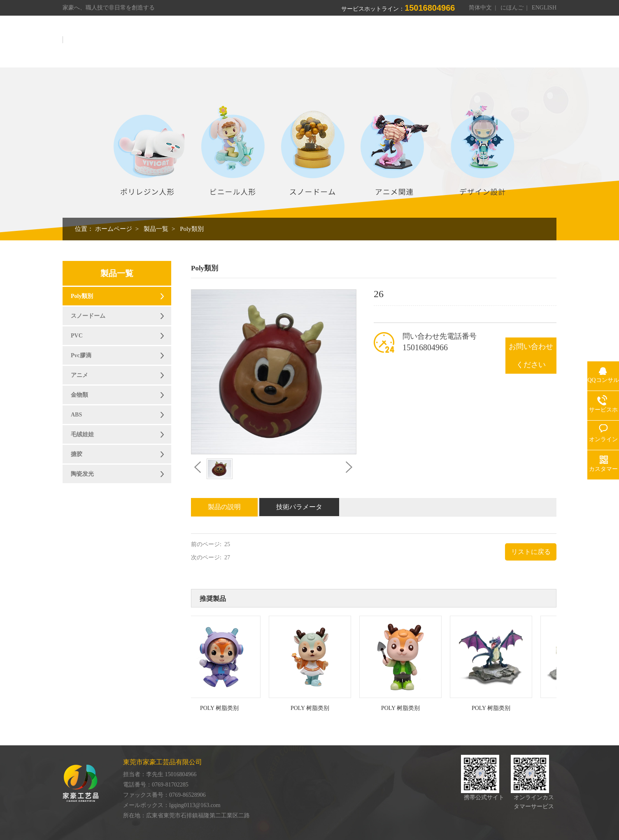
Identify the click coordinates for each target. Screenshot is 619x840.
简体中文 (480, 8)
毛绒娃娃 (82, 434)
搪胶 (77, 454)
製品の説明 (224, 507)
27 (227, 557)
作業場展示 (386, 44)
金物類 (79, 395)
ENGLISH (544, 8)
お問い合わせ (531, 44)
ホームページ (247, 44)
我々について (298, 44)
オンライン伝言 (476, 44)
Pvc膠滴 (81, 355)
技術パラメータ (299, 507)
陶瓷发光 (82, 474)
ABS (76, 415)
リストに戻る (531, 552)
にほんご (512, 8)
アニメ (79, 375)
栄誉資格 (428, 44)
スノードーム (88, 316)
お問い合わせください (531, 356)
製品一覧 (344, 44)
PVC (77, 336)
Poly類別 (192, 229)
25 (227, 544)
